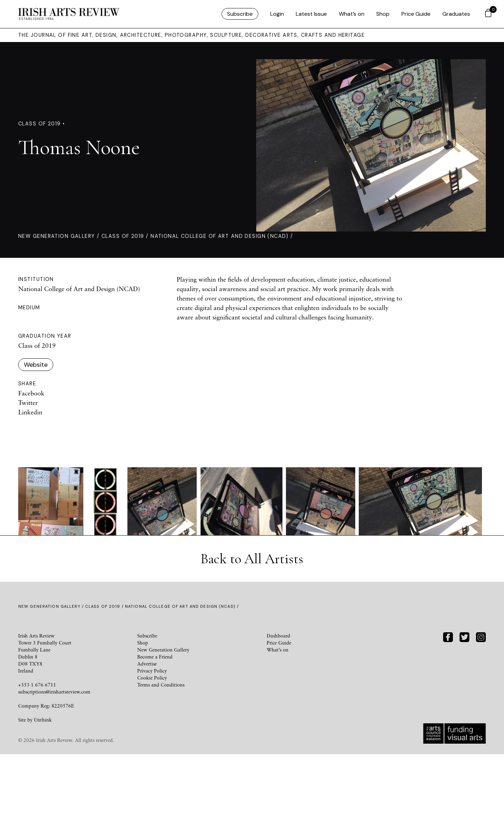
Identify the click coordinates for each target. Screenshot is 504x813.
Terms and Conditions (161, 743)
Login (277, 14)
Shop (383, 14)
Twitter (28, 402)
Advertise (147, 722)
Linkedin (30, 412)
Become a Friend (155, 715)
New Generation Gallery (57, 236)
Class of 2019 (123, 236)
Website (36, 365)
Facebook (31, 393)
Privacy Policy (152, 729)
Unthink (43, 778)
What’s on (352, 14)
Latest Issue (311, 14)
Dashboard (278, 694)
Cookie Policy (152, 736)
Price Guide (416, 14)
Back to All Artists (252, 618)
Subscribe (240, 14)
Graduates (456, 14)
